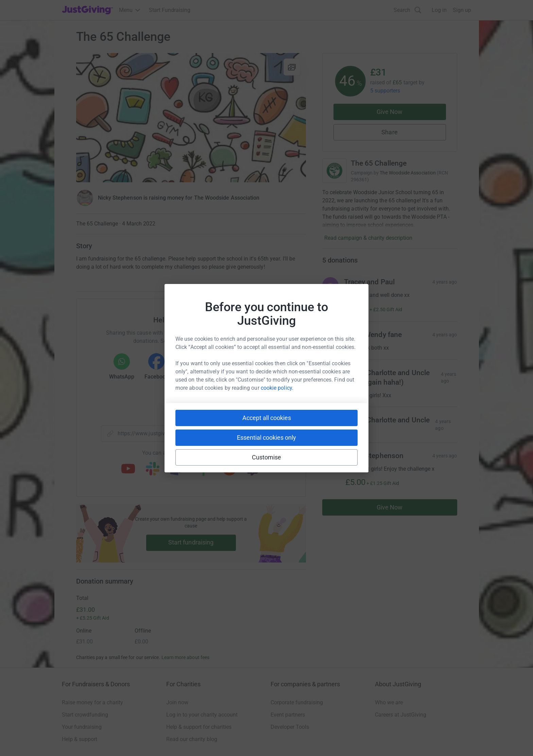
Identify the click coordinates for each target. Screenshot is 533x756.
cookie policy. (277, 388)
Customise (267, 457)
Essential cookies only (266, 438)
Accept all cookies (267, 418)
